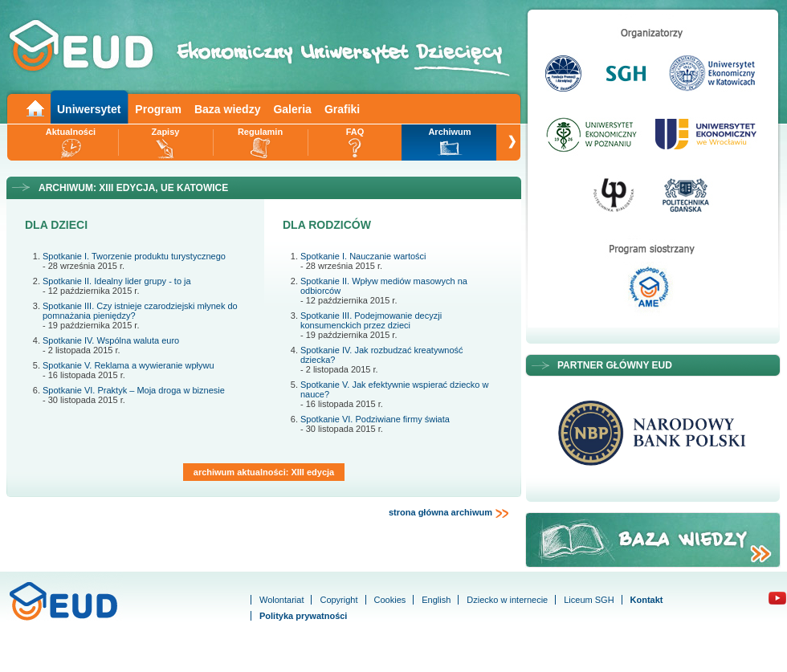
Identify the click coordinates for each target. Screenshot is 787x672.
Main (35, 107)
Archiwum (449, 132)
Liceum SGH (589, 600)
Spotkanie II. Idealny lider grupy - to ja (117, 281)
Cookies (390, 600)
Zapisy (166, 132)
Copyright (338, 600)
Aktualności (71, 132)
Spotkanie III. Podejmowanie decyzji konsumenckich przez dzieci (371, 320)
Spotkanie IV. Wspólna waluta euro (111, 340)
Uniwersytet (89, 109)
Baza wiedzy (227, 109)
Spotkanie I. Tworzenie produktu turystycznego (134, 256)
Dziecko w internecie (507, 600)
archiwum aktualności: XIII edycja (264, 472)
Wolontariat (281, 600)
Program (158, 109)
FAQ (355, 132)
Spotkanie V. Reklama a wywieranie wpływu (128, 365)
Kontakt (647, 600)
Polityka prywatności (303, 616)
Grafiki (342, 109)
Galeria (292, 109)
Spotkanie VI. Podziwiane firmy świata (375, 419)
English (436, 600)
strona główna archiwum (449, 513)
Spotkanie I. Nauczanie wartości (363, 256)
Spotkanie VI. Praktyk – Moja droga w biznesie (134, 390)
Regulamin (260, 132)
